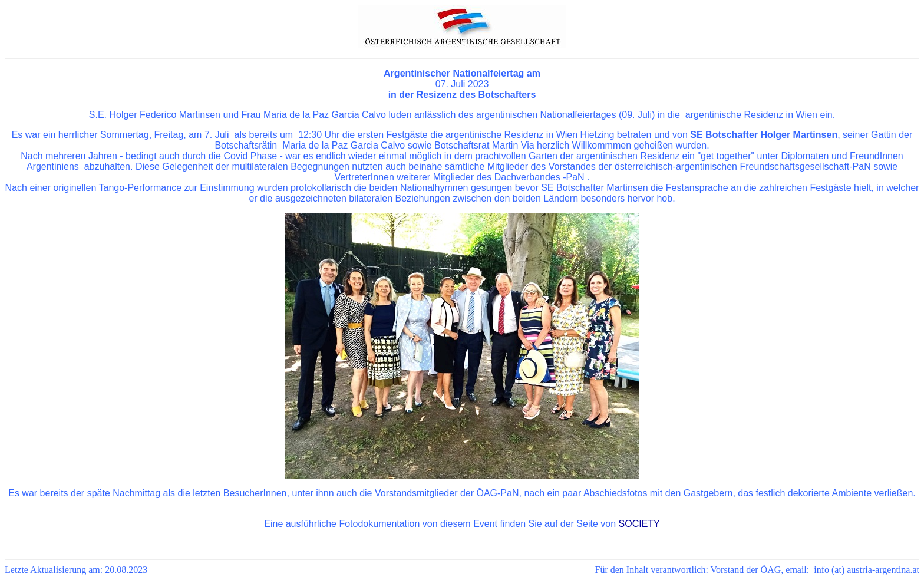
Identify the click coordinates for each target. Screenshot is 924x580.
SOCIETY (639, 524)
